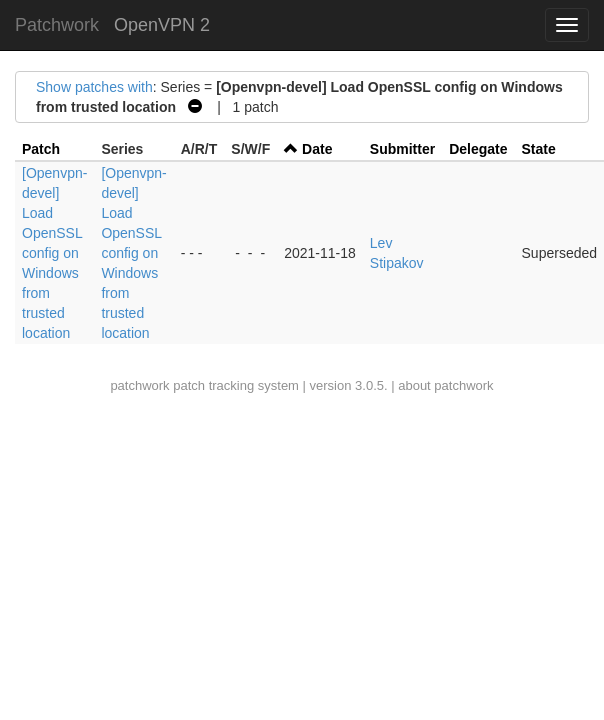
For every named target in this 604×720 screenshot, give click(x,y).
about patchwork (445, 385)
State (539, 149)
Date (317, 149)
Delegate (478, 149)
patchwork (139, 385)
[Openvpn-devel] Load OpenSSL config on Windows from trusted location (54, 253)
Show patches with (94, 87)
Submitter (402, 149)
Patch (41, 149)
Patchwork (57, 25)
